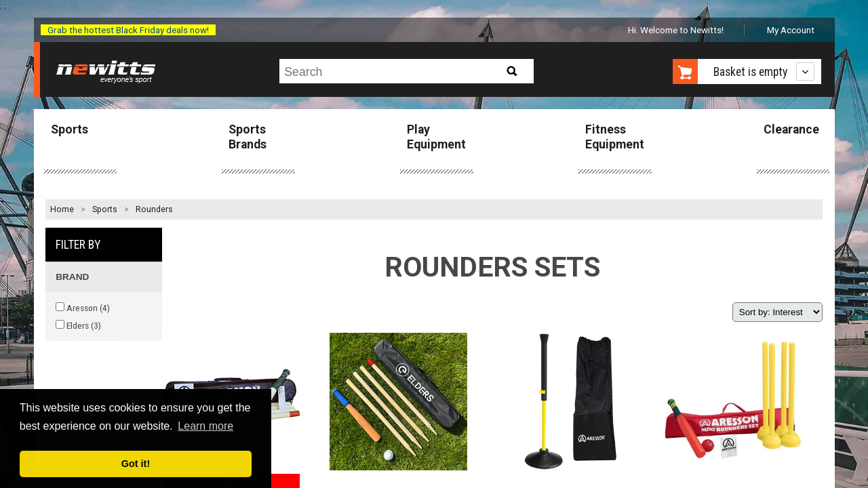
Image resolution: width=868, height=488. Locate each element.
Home (62, 209)
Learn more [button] (205, 426)
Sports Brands (248, 137)
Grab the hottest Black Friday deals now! (128, 30)
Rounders (154, 209)
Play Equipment (436, 137)
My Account (791, 30)
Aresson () (83, 308)
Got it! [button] (136, 464)
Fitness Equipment (615, 137)
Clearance (791, 129)
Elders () (78, 325)
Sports (70, 129)
